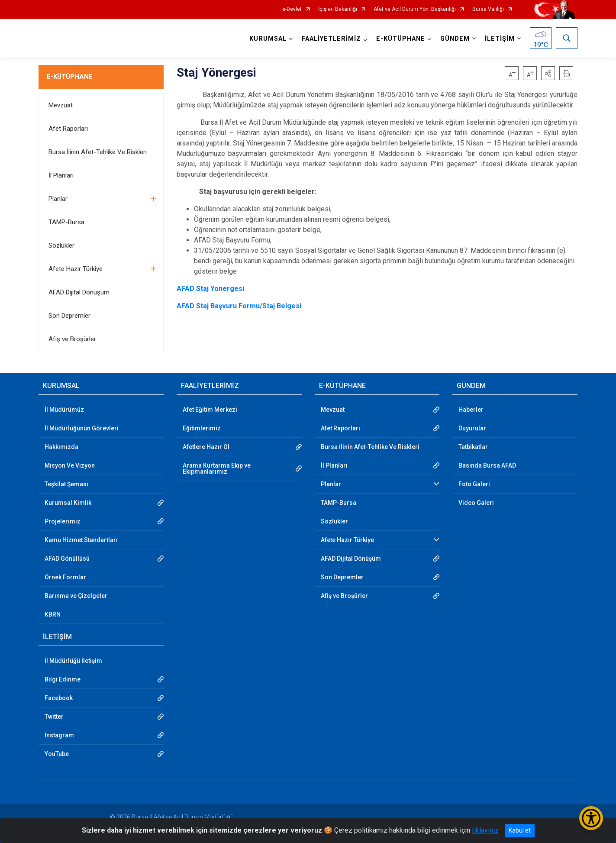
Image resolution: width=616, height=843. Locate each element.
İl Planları (61, 175)
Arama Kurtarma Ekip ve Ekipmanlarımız (217, 468)
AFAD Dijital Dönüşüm (79, 292)
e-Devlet (292, 9)
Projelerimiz (63, 521)
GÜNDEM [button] (455, 39)
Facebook (59, 698)
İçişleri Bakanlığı (338, 9)
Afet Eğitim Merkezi (210, 410)
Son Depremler (69, 316)
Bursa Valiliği (488, 9)
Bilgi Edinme (63, 679)
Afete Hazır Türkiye (76, 269)
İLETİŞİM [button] (500, 39)
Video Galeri (476, 503)
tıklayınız (485, 830)
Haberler (471, 410)
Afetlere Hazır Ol (206, 447)
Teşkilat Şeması (66, 484)
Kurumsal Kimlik (68, 503)
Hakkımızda (61, 447)
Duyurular (472, 428)
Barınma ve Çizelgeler (76, 596)
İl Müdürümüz (64, 410)
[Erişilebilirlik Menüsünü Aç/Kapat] (591, 818)
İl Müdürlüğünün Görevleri (82, 428)
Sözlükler (61, 245)
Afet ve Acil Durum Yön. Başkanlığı (415, 9)
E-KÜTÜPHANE (70, 77)
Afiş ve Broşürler (72, 339)
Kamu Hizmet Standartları (81, 540)
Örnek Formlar (65, 577)
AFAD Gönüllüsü (67, 559)
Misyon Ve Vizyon (70, 465)
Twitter (54, 717)
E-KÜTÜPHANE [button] (401, 39)
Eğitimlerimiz (202, 428)
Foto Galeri (474, 484)
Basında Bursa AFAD (487, 465)
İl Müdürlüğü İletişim (73, 661)
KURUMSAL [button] (268, 39)
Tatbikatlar (473, 447)
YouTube (57, 754)
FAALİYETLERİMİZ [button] (331, 39)
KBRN (53, 614)
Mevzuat (61, 105)
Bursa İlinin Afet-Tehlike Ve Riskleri (98, 152)
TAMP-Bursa (66, 222)
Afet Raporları (68, 129)
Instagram (59, 735)
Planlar (58, 199)
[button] (548, 73)
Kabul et (520, 830)
